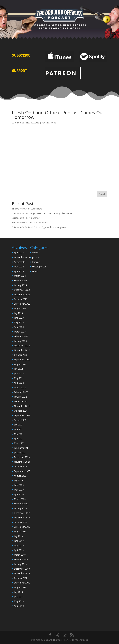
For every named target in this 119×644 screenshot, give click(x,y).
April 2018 (19, 606)
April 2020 (19, 494)
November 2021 (22, 406)
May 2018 (19, 601)
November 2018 (22, 573)
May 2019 (19, 546)
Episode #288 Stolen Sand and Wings (30, 223)
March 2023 (20, 332)
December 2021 (22, 401)
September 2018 (22, 583)
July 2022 (18, 369)
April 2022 (19, 383)
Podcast (46, 123)
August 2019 (20, 531)
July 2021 (18, 425)
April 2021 (19, 439)
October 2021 (21, 411)
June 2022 (19, 373)
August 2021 (20, 420)
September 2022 (22, 360)
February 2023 (21, 336)
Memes (36, 253)
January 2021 (20, 453)
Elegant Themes (53, 640)
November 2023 (22, 295)
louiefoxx (19, 123)
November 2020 (22, 462)
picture (36, 257)
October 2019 (21, 522)
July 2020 (18, 480)
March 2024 (20, 276)
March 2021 (20, 443)
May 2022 (19, 378)
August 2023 (20, 308)
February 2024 (21, 280)
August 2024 (20, 262)
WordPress (82, 640)
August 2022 (20, 364)
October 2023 (21, 299)
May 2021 (19, 434)
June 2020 (19, 485)
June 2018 (19, 597)
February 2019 (21, 559)
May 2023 (19, 322)
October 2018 (21, 578)
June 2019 (19, 541)
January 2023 (20, 341)
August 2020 (20, 476)
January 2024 (20, 285)
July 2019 (18, 536)
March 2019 (20, 555)
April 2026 (19, 253)
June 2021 (19, 429)
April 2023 (19, 327)
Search (102, 194)
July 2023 (18, 313)
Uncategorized (39, 267)
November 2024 (22, 257)
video (53, 123)
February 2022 (21, 392)
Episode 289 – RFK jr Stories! (26, 218)
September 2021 (22, 415)
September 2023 (22, 304)
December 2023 (22, 290)
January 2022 (20, 397)
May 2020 (19, 490)
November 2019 (22, 518)
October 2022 (21, 355)
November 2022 (22, 350)
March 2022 (20, 388)
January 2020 (20, 508)
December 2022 (22, 346)
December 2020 (22, 457)
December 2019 (22, 513)
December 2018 (22, 569)
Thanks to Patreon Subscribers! (27, 209)
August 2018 (20, 587)
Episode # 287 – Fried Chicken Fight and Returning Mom (39, 227)
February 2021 (21, 448)
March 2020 (20, 499)
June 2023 (19, 318)
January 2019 (20, 564)
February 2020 (21, 504)
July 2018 (18, 592)
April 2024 (19, 271)
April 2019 (19, 550)
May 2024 (19, 267)
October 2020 (21, 466)
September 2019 (22, 527)
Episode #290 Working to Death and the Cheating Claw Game (42, 213)
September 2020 (22, 471)
